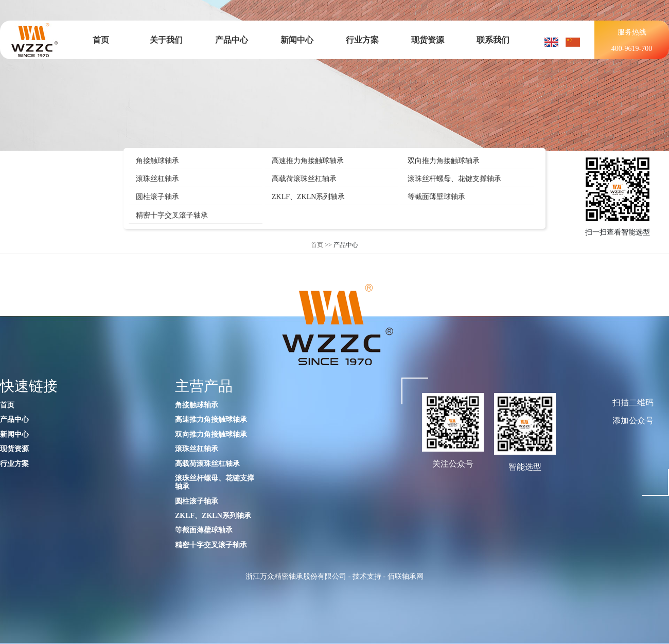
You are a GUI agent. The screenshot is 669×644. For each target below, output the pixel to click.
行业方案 (362, 40)
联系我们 (493, 40)
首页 (101, 40)
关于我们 (166, 40)
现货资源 (428, 40)
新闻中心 (297, 40)
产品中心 (232, 40)
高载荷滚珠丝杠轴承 (304, 179)
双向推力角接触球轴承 (444, 161)
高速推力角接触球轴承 (308, 161)
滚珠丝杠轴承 (157, 179)
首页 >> (321, 245)
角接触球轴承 (157, 161)
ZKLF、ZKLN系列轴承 (308, 197)
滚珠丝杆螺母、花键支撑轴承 (454, 179)
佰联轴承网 (406, 576)
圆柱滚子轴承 (157, 197)
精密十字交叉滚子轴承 (172, 215)
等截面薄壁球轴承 (436, 197)
